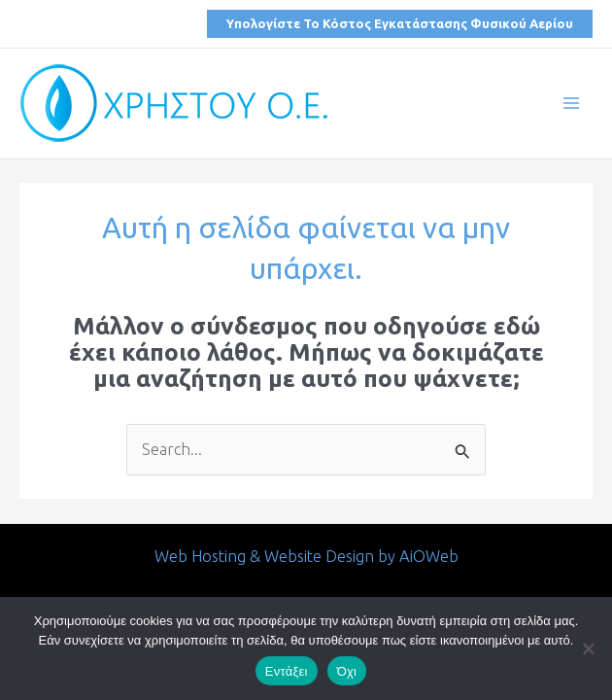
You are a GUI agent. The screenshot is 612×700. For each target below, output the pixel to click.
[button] (400, 24)
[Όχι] (588, 648)
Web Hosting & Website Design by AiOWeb (306, 556)
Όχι (347, 671)
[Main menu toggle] (571, 104)
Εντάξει (287, 671)
